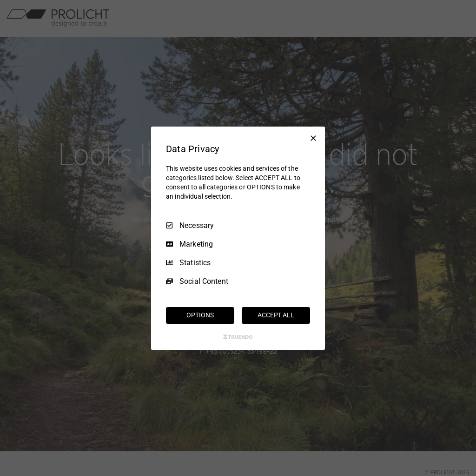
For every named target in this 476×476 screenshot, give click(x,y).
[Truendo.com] (238, 337)
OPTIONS (200, 315)
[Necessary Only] (313, 138)
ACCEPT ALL (276, 315)
